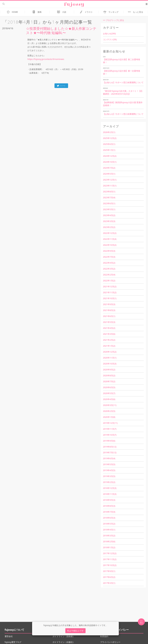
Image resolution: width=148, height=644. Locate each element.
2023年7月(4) (109, 197)
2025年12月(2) (110, 138)
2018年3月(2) (109, 536)
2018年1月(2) (109, 547)
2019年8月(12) (110, 447)
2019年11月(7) (110, 429)
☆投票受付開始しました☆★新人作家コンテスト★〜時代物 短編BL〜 (61, 31)
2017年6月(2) (109, 577)
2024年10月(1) (110, 162)
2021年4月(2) (109, 328)
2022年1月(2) (109, 281)
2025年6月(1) (109, 144)
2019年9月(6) (109, 441)
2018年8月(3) (109, 506)
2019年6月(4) (109, 458)
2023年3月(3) (109, 221)
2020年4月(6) (109, 399)
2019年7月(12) (110, 452)
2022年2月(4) (109, 275)
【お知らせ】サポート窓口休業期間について (123, 82)
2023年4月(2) (109, 215)
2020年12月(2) (110, 352)
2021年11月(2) (110, 292)
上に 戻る (141, 622)
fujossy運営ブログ (13, 642)
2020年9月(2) (109, 370)
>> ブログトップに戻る (114, 20)
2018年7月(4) (109, 512)
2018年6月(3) (109, 518)
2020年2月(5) (109, 411)
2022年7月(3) (109, 257)
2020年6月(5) (109, 387)
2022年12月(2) (110, 233)
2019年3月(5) (109, 476)
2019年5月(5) (109, 464)
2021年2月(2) (109, 340)
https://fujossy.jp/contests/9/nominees (46, 59)
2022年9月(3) (109, 251)
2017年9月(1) (109, 571)
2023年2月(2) (109, 227)
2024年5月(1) (109, 174)
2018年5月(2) (109, 524)
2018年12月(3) (110, 488)
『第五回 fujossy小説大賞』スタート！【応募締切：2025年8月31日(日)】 (123, 92)
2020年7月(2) (109, 381)
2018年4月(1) (109, 530)
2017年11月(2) (110, 559)
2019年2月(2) (109, 482)
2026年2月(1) (109, 132)
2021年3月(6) (109, 334)
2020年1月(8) (109, 417)
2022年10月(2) (110, 245)
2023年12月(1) (110, 180)
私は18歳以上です (75, 631)
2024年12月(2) (110, 156)
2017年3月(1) (109, 583)
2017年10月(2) (110, 565)
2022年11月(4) (110, 239)
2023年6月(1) (109, 203)
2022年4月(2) (109, 263)
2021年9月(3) (109, 304)
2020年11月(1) (110, 358)
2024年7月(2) (109, 168)
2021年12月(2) (110, 286)
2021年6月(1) (109, 316)
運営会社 (9, 636)
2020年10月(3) (110, 364)
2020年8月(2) (109, 375)
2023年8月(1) (109, 192)
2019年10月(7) (110, 435)
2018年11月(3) (110, 494)
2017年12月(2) (110, 553)
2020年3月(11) (110, 405)
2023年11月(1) (110, 186)
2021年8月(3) (109, 310)
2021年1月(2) (109, 346)
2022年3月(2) (109, 269)
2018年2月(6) (109, 541)
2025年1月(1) (109, 150)
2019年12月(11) (110, 423)
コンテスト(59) (110, 39)
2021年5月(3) (109, 322)
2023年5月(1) (109, 209)
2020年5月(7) (109, 393)
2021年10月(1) (110, 298)
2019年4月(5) (109, 470)
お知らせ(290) (109, 34)
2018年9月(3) (109, 500)
